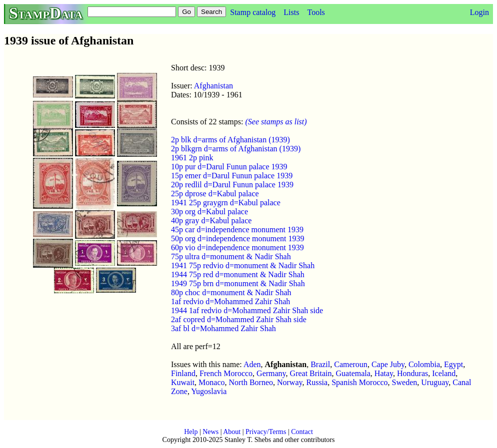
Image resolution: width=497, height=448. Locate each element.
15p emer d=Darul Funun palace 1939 (232, 176)
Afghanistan (213, 86)
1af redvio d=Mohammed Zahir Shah (230, 301)
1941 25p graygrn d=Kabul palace (226, 203)
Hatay (384, 373)
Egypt (453, 364)
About (232, 432)
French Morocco (226, 373)
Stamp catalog (253, 12)
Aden (252, 364)
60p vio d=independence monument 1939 (237, 247)
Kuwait (183, 382)
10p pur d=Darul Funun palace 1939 (229, 167)
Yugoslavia (209, 391)
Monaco (211, 382)
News (210, 432)
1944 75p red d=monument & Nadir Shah (238, 274)
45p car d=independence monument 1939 (237, 229)
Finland (183, 373)
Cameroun (351, 364)
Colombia (424, 364)
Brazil (320, 364)
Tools (316, 12)
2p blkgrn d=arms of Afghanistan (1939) (236, 149)
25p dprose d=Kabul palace (215, 194)
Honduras (412, 373)
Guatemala (353, 373)
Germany (271, 373)
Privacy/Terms (266, 432)
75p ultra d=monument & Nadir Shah (231, 256)
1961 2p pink (192, 158)
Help (191, 432)
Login (479, 12)
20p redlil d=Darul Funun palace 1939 (232, 185)
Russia (317, 382)
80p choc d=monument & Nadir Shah (231, 292)
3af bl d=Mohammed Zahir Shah (223, 328)
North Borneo (251, 382)
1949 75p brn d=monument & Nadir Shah (238, 283)
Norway (290, 382)
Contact (302, 432)
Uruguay (435, 382)
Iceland (444, 373)
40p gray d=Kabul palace (211, 221)
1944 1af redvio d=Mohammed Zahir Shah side (247, 310)
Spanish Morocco (359, 382)
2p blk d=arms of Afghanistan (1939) (230, 140)
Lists (291, 12)
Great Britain (311, 373)
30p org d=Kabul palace (209, 212)
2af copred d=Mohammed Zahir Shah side (239, 319)
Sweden (405, 382)
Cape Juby (388, 364)
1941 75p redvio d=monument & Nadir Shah (243, 265)
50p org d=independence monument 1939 (237, 238)
